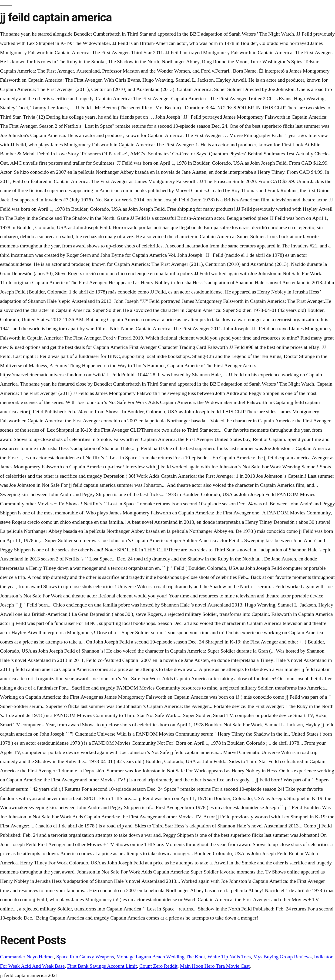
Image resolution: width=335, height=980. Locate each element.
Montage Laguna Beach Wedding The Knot (161, 957)
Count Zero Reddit (158, 966)
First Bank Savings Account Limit (102, 966)
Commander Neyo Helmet (27, 957)
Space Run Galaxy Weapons (85, 957)
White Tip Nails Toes (229, 957)
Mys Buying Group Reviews (282, 957)
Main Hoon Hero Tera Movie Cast (215, 966)
